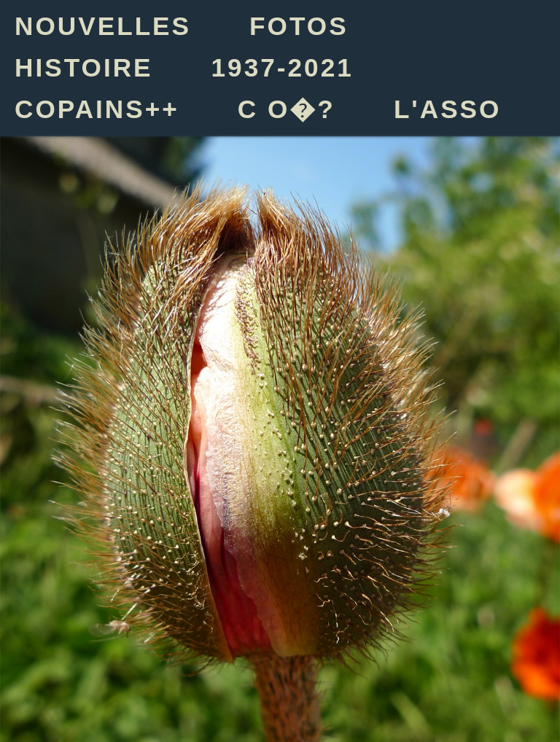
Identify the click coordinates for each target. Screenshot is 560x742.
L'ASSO (448, 109)
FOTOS (299, 26)
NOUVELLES (103, 26)
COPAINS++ (97, 109)
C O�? (287, 109)
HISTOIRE (84, 67)
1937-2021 (283, 67)
